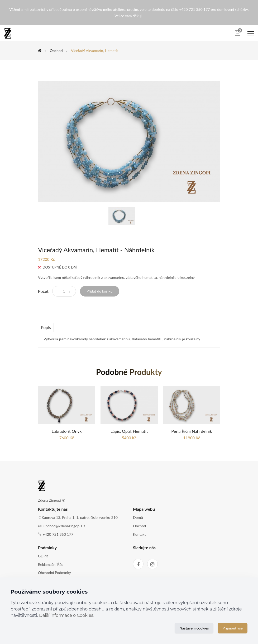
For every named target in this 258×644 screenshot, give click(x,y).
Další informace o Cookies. (67, 615)
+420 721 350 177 (58, 534)
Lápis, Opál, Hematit (129, 431)
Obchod (56, 51)
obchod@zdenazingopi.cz (64, 526)
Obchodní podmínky (54, 573)
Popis (46, 327)
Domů (138, 517)
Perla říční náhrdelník (192, 431)
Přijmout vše (233, 628)
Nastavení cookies (194, 628)
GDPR (43, 556)
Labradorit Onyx (67, 431)
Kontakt (139, 534)
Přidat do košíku (100, 291)
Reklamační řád (51, 564)
